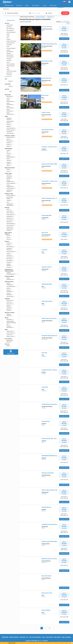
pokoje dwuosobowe (9, 104)
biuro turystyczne (9, 29)
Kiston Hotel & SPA (47, 593)
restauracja (8, 75)
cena (6, 79)
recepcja (8, 200)
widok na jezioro (10, 333)
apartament (8, 27)
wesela (8, 288)
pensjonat (8, 53)
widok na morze (10, 337)
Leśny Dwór (45, 387)
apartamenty (9, 96)
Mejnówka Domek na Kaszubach (51, 559)
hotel (7, 38)
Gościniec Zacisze (47, 267)
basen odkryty (10, 213)
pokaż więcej (8, 77)
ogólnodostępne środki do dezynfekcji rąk (10, 323)
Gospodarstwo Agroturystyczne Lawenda (53, 524)
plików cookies (12, 643)
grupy (8, 346)
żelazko (8, 146)
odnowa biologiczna (10, 48)
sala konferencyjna (11, 286)
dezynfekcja (9, 319)
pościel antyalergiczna (10, 279)
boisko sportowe (10, 215)
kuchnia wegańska (11, 183)
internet (8, 125)
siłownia (8, 239)
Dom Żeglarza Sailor (47, 61)
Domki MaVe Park (47, 78)
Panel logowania (66, 637)
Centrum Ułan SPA (47, 27)
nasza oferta (49, 637)
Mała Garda (45, 233)
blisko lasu (9, 302)
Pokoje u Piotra (46, 112)
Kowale (43, 305)
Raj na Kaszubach (47, 576)
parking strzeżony (10, 128)
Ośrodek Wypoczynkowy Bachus (51, 404)
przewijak (9, 262)
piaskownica (9, 257)
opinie (68, 23)
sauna (8, 237)
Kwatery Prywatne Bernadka (49, 541)
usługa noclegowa (10, 66)
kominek (8, 154)
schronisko (8, 60)
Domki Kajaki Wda (47, 215)
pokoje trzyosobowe (9, 110)
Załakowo (44, 185)
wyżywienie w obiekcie (9, 191)
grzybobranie (9, 216)
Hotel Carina (45, 95)
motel (7, 46)
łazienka (8, 143)
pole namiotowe (9, 57)
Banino (43, 425)
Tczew (43, 99)
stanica (7, 62)
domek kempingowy (10, 32)
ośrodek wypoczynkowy (9, 51)
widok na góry (10, 331)
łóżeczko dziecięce (11, 252)
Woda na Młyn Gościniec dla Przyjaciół (52, 490)
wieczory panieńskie (9, 294)
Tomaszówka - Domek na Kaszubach (52, 181)
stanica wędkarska (10, 64)
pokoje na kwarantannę (9, 327)
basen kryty (9, 211)
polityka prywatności (35, 637)
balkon (8, 139)
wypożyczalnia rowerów (9, 230)
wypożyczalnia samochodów (10, 205)
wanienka (9, 267)
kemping (8, 39)
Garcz (43, 442)
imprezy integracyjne (9, 284)
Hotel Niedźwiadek (47, 284)
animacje (9, 243)
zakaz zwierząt (10, 133)
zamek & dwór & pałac (11, 71)
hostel (7, 36)
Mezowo (44, 511)
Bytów (43, 30)
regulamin (22, 637)
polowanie (9, 222)
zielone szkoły (10, 296)
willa (7, 68)
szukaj (65, 13)
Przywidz (44, 374)
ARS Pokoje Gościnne (48, 130)
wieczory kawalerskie (9, 291)
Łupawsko (44, 48)
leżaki (8, 159)
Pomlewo (44, 356)
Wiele (43, 168)
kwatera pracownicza (10, 41)
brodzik (8, 245)
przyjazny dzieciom (9, 265)
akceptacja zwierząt (8, 119)
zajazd (7, 69)
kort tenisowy (10, 220)
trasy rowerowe (10, 225)
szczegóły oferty (64, 39)
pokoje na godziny (11, 195)
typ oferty (7, 23)
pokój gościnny (9, 55)
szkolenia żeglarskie (9, 315)
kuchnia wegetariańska (10, 186)
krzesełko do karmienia (9, 249)
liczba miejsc (8, 84)
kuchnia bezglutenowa (10, 181)
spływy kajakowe (10, 224)
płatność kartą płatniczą (9, 341)
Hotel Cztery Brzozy (47, 301)
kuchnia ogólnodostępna (10, 156)
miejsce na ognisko (8, 163)
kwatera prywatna (10, 43)
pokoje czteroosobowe (10, 101)
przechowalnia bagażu (9, 198)
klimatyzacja (9, 141)
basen (8, 209)
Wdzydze (44, 65)
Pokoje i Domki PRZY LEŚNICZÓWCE (52, 164)
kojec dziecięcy (10, 247)
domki (8, 98)
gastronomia (8, 73)
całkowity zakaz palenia (9, 122)
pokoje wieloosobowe (10, 113)
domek (7, 34)
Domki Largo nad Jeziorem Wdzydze (52, 318)
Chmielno (44, 82)
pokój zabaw (9, 261)
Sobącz (43, 545)
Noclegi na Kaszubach (48, 473)
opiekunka (9, 255)
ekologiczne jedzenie (8, 177)
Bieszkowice (44, 151)
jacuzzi (8, 236)
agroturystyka (9, 25)
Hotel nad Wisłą (46, 610)
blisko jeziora (9, 300)
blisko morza (9, 304)
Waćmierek (44, 494)
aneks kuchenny (10, 137)
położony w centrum (8, 310)
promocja (7, 89)
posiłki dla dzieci (10, 188)
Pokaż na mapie (11, 352)
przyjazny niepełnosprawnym (11, 273)
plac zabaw (9, 259)
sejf (7, 202)
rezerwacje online (10, 20)
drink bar (8, 175)
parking (8, 126)
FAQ (27, 637)
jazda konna (9, 218)
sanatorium (8, 59)
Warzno (43, 528)
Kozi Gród (44, 353)
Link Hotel (44, 250)
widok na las (9, 335)
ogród (8, 166)
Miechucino (44, 562)
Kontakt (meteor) (14, 637)
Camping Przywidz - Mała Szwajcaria (52, 370)
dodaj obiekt (57, 637)
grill (7, 152)
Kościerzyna (44, 339)
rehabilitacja (9, 132)
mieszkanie (8, 45)
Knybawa (44, 614)
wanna (8, 171)
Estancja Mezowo (46, 507)
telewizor (9, 145)
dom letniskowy (9, 30)
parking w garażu (10, 130)
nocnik (8, 253)
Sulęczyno (44, 391)
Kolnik (43, 133)
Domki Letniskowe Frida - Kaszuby (51, 198)
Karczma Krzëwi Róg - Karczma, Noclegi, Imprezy (55, 439)
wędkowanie (9, 227)
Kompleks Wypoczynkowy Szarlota (51, 336)
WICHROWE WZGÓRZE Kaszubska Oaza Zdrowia (55, 456)
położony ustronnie (9, 306)
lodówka (8, 161)
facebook (5, 637)
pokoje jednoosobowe (10, 107)
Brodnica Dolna (45, 236)
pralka (8, 169)
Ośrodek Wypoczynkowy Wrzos (50, 44)
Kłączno (43, 580)
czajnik (8, 150)
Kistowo (43, 597)
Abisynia (44, 219)
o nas (43, 637)
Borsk (43, 322)
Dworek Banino (46, 421)
